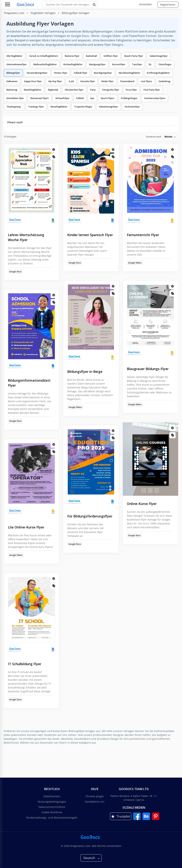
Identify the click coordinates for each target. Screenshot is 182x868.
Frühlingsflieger (129, 98)
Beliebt (168, 137)
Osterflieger (165, 64)
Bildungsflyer (13, 73)
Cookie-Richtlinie (52, 812)
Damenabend (127, 81)
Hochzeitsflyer (132, 107)
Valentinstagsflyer (108, 107)
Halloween (12, 81)
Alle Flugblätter (14, 56)
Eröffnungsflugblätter (158, 73)
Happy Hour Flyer (33, 81)
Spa (92, 98)
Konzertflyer (119, 64)
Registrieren (168, 5)
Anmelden (146, 4)
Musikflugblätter (33, 90)
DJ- (150, 64)
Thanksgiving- (14, 107)
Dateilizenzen (52, 796)
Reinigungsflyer (97, 64)
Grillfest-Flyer (111, 56)
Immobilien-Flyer (15, 98)
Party (93, 90)
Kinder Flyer (108, 81)
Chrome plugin (95, 796)
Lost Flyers (146, 81)
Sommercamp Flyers (155, 98)
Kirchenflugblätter (73, 64)
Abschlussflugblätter (129, 73)
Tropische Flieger (83, 107)
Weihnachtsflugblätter (45, 64)
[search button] (94, 4)
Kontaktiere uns (95, 802)
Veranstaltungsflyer (37, 73)
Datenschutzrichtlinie (52, 807)
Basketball (91, 56)
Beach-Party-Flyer (134, 56)
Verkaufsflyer (62, 98)
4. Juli (71, 81)
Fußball (80, 98)
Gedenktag (165, 81)
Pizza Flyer (131, 90)
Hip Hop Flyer (55, 81)
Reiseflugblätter (59, 107)
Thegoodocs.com (14, 13)
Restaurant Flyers (40, 98)
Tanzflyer (137, 64)
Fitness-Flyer (61, 73)
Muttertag (12, 90)
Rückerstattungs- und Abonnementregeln (52, 818)
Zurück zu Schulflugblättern (44, 56)
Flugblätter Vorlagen (43, 13)
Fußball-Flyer (81, 73)
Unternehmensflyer (17, 64)
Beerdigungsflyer (103, 73)
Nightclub (53, 90)
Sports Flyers (108, 98)
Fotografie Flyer (111, 90)
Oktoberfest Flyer (74, 90)
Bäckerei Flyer (72, 56)
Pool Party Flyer (152, 90)
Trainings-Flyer (36, 107)
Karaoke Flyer (88, 81)
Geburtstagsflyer (159, 56)
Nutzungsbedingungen (52, 802)
